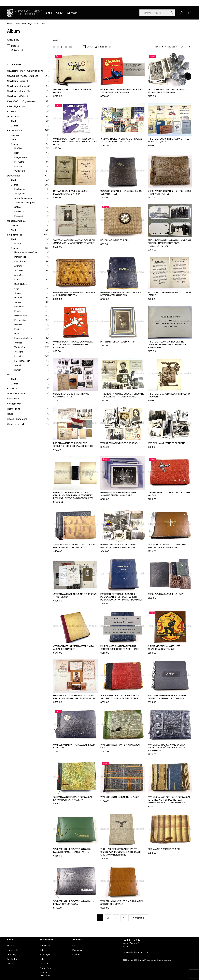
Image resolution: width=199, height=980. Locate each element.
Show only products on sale (99, 47)
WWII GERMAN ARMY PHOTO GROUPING (167, 443)
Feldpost (19, 216)
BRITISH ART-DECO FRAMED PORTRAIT (119, 342)
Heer (17, 153)
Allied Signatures (16, 106)
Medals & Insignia (16, 221)
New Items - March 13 (18, 91)
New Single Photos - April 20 (22, 76)
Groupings (13, 116)
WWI (10, 374)
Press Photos (21, 261)
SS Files (18, 207)
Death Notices (21, 284)
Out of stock (17, 50)
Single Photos (15, 235)
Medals (18, 311)
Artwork (12, 111)
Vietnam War (14, 404)
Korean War (13, 399)
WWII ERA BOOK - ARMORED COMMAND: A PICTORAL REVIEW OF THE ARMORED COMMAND (73, 344)
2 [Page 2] (108, 918)
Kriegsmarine (21, 157)
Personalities (20, 320)
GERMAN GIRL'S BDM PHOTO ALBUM (164, 849)
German (15, 126)
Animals (18, 365)
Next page (138, 918)
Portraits (19, 356)
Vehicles (18, 343)
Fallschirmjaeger (22, 361)
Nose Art (18, 243)
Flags (17, 288)
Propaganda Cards (23, 338)
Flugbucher (20, 189)
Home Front (14, 409)
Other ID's (19, 212)
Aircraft (18, 266)
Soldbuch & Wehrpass (25, 202)
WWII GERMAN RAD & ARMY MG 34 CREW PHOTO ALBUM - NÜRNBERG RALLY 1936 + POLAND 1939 (167, 748)
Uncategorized (15, 424)
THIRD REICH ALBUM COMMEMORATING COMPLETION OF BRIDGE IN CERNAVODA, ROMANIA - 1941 (167, 344)
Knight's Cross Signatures (21, 101)
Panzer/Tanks (21, 316)
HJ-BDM (18, 297)
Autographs (20, 193)
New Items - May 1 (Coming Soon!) (25, 71)
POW (17, 334)
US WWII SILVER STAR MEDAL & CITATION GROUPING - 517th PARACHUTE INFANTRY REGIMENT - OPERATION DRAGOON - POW (73, 495)
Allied (13, 121)
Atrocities (19, 275)
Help (9, 3)
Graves (18, 293)
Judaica (18, 302)
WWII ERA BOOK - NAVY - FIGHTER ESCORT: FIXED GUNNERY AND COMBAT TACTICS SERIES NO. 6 (75, 142)
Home (10, 23)
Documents (13, 176)
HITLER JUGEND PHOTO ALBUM (115, 240)
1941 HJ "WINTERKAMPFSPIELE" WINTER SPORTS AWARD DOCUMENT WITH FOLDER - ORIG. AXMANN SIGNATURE (121, 852)
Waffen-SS (20, 171)
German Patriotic (16, 393)
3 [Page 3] (116, 918)
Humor (18, 370)
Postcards (19, 329)
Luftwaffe (19, 162)
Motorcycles (20, 257)
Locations (19, 306)
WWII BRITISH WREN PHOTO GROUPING (119, 443)
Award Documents (23, 198)
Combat (18, 279)
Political (18, 166)
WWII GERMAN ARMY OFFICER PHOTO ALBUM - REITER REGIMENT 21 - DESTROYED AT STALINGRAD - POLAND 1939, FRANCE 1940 (169, 800)
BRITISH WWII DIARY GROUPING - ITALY (166, 594)
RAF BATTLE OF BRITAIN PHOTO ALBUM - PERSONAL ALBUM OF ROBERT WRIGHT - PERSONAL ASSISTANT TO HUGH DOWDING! (121, 597)
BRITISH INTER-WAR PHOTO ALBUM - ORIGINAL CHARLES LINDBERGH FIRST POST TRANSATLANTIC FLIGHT (169, 243)
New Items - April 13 (18, 81)
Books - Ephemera (17, 419)
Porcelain (12, 388)
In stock (15, 46)
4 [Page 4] (124, 918)
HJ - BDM (18, 148)
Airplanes (19, 270)
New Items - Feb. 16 (17, 96)
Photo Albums (15, 130)
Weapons (19, 352)
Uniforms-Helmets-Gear (26, 252)
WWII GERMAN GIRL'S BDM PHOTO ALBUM (120, 797)
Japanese (15, 135)
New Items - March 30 (19, 86)
